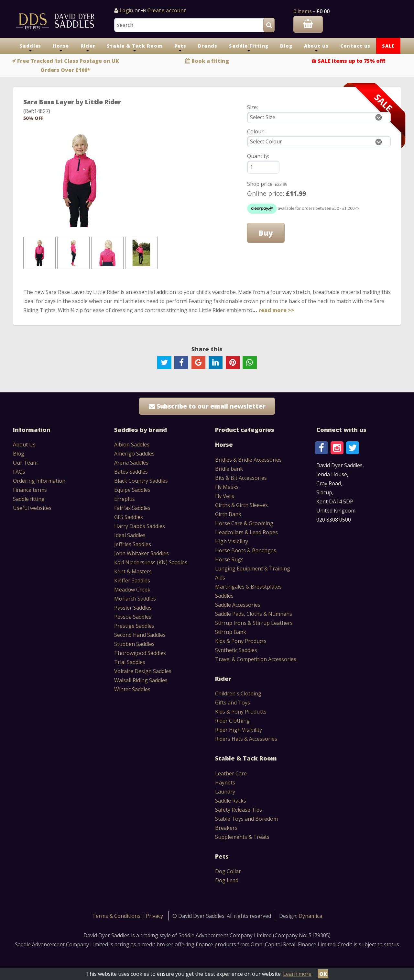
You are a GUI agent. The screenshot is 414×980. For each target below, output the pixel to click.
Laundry (225, 792)
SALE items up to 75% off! (352, 61)
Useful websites (32, 508)
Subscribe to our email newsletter (207, 406)
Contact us (355, 46)
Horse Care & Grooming (244, 523)
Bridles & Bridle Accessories (248, 460)
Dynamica (310, 916)
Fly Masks (227, 487)
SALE (388, 46)
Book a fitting (210, 61)
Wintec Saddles (132, 689)
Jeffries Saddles (133, 544)
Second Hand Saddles (140, 635)
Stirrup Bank (231, 632)
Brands (208, 46)
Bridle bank (229, 469)
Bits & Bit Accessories (241, 478)
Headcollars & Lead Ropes (246, 532)
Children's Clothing (238, 693)
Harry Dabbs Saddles (140, 526)
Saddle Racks (231, 801)
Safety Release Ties (239, 810)
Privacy (154, 916)
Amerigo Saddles (134, 454)
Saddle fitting (29, 499)
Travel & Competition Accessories (256, 659)
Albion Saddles (132, 445)
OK (323, 974)
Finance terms (30, 490)
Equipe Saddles (132, 490)
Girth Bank (228, 514)
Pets (180, 48)
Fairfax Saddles (132, 508)
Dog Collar (228, 871)
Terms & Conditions (117, 916)
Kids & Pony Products (241, 641)
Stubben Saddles (134, 644)
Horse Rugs (229, 559)
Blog (286, 46)
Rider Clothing (232, 721)
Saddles (30, 48)
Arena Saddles (131, 463)
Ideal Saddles (130, 535)
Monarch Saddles (135, 599)
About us (316, 48)
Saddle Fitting (249, 48)
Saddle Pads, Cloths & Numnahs (254, 614)
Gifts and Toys (233, 703)
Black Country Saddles (141, 481)
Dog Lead (227, 880)
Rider (88, 48)
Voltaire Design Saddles (143, 671)
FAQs (19, 472)
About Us (24, 445)
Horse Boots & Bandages (246, 550)
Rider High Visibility (239, 730)
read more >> (276, 310)
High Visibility (232, 541)
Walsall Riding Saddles (141, 680)
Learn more (297, 974)
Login (126, 10)
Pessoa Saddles (133, 617)
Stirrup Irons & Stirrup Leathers (254, 623)
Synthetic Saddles (236, 650)
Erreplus (125, 499)
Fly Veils (225, 496)
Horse (61, 48)
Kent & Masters (133, 571)
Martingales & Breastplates (248, 587)
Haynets (225, 783)
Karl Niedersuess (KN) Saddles (151, 562)
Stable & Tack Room (135, 48)
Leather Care (231, 773)
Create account (166, 10)
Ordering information (39, 481)
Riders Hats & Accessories (246, 739)
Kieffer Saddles (132, 580)
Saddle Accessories (238, 605)
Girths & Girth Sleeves (241, 505)
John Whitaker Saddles (142, 553)
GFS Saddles (129, 517)
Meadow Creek (132, 590)
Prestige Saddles (134, 626)
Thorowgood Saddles (140, 653)
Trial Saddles (130, 662)
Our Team (25, 463)
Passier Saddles (133, 608)
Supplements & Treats (242, 837)
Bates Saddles (131, 472)
